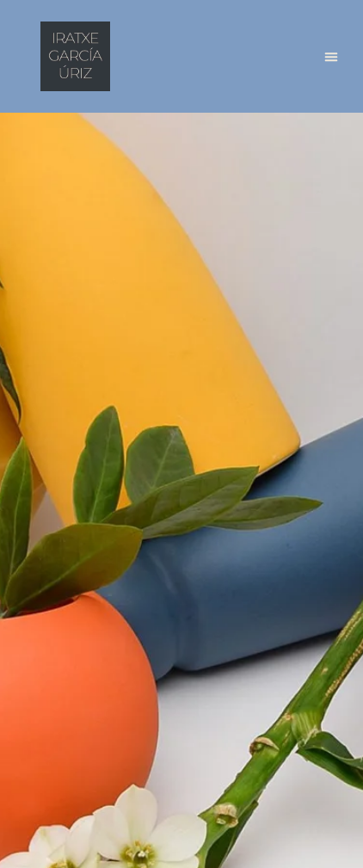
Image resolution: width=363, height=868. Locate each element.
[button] (331, 57)
